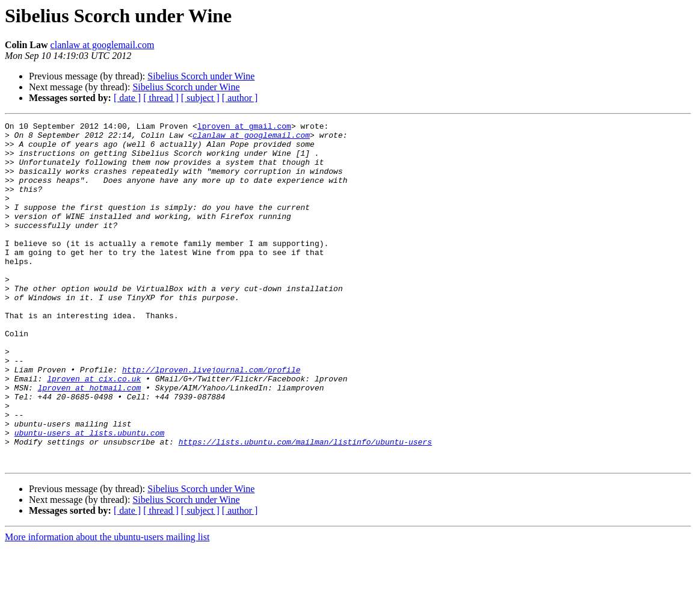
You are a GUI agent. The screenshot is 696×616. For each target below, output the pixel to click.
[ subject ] (200, 98)
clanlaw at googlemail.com (103, 45)
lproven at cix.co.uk (94, 431)
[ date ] (127, 98)
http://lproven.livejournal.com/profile (211, 420)
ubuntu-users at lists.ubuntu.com (90, 496)
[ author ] (240, 98)
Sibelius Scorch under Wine (201, 76)
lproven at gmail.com (244, 128)
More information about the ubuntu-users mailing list (107, 605)
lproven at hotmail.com (90, 442)
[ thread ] (161, 98)
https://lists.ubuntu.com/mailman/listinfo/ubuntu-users (305, 507)
